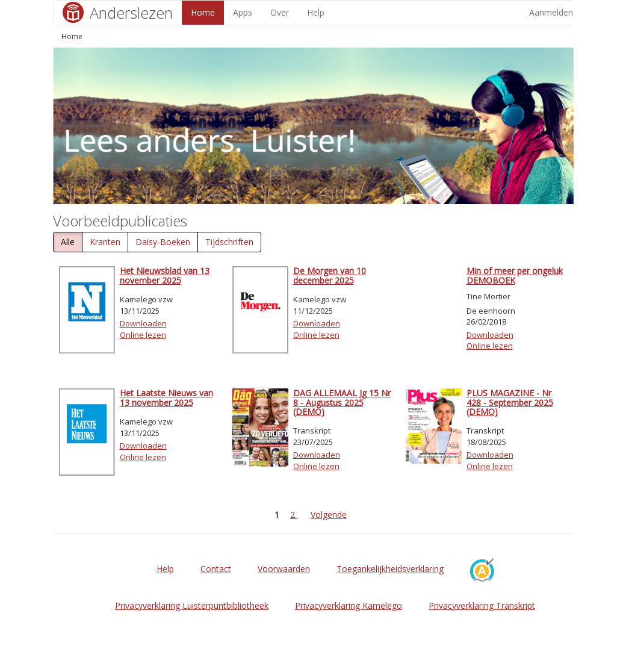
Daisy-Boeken (163, 242)
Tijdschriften (229, 242)
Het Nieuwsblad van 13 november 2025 (165, 275)
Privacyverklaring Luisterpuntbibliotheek (192, 605)
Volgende (329, 515)
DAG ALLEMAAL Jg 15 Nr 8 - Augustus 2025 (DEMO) (342, 402)
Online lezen (143, 335)
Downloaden (143, 323)
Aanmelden (551, 12)
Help (316, 12)
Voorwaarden (284, 569)
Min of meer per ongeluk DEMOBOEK (515, 275)
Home (203, 12)
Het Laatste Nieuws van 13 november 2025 (166, 397)
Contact (216, 569)
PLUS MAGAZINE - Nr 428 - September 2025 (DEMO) (510, 402)
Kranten (105, 242)
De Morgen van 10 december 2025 (330, 275)
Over (280, 12)
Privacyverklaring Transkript (482, 605)
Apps (243, 12)
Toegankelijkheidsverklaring (390, 569)
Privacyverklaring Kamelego (349, 605)
